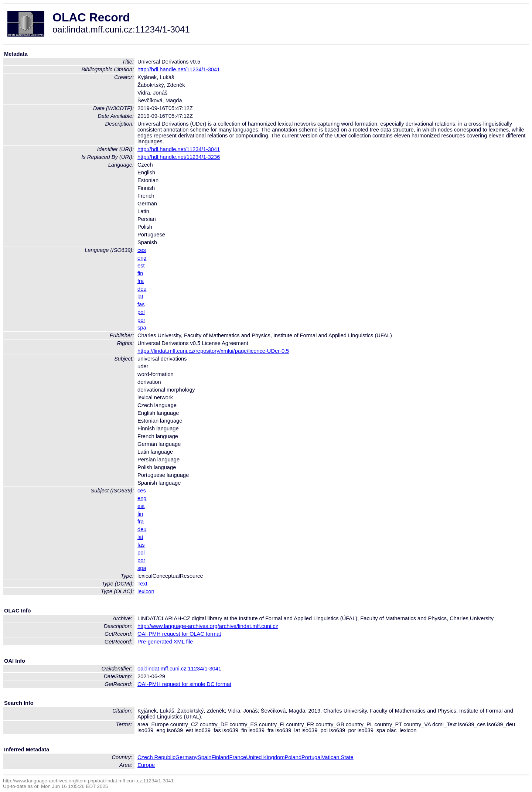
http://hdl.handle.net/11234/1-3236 (179, 157)
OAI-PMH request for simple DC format (184, 684)
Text (142, 584)
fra (141, 281)
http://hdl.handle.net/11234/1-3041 (179, 69)
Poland (293, 757)
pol (141, 312)
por (141, 320)
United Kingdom (265, 757)
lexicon (146, 591)
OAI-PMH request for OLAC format (179, 634)
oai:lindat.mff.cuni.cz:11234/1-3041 (179, 669)
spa (142, 328)
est (141, 266)
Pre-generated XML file (165, 642)
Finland (220, 757)
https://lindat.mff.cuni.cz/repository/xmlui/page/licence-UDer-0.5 (213, 351)
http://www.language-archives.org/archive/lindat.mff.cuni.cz (208, 626)
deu (142, 289)
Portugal (312, 757)
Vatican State (338, 757)
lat (140, 297)
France (238, 757)
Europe (146, 765)
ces (142, 250)
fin (140, 273)
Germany (187, 757)
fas (141, 304)
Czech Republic (156, 757)
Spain (205, 757)
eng (142, 258)
